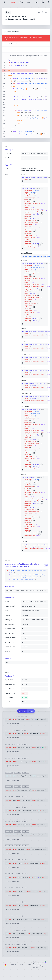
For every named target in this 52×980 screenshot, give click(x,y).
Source (14, 965)
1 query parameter (12, 724)
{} (34, 179)
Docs (21, 965)
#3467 (44, 409)
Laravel (29, 965)
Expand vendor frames (12, 32)
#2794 (39, 188)
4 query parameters (12, 938)
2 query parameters (12, 867)
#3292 (41, 477)
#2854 (47, 264)
